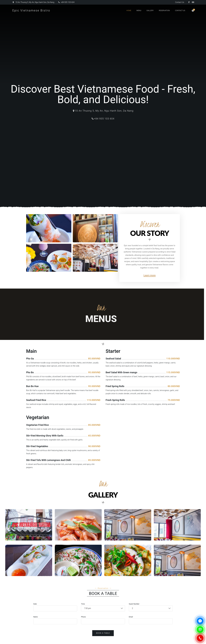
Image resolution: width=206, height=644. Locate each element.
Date (35, 604)
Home (129, 10)
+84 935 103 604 (66, 2)
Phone (83, 617)
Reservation (164, 10)
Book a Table (103, 633)
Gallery (150, 10)
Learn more (150, 275)
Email (131, 617)
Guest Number (134, 604)
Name (36, 617)
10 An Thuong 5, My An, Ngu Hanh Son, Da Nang (33, 2)
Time (83, 604)
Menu (139, 10)
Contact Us (180, 2)
